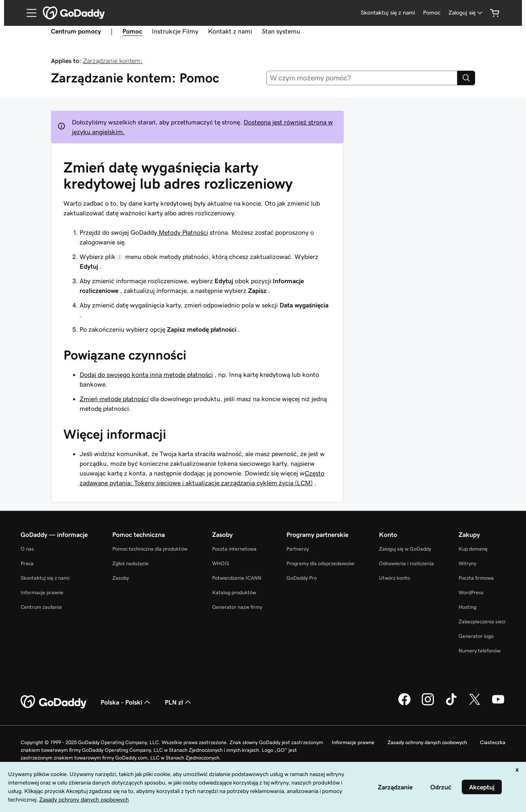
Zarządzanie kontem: (113, 61)
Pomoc (132, 31)
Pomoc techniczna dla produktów (150, 549)
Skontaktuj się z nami (45, 578)
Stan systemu (281, 31)
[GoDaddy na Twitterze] (475, 704)
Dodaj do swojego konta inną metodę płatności (146, 374)
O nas (27, 549)
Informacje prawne (42, 592)
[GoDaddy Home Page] (54, 702)
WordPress (471, 592)
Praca (27, 563)
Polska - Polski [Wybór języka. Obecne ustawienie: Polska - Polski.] (126, 702)
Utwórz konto (394, 578)
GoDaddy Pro (302, 578)
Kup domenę (473, 549)
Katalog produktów (234, 592)
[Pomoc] (432, 13)
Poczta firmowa (476, 578)
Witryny (467, 563)
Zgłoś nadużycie (130, 563)
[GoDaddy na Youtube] (498, 704)
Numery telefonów (480, 651)
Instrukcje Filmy (175, 31)
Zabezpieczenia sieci (482, 622)
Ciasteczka (493, 742)
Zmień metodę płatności (114, 399)
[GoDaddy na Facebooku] (404, 704)
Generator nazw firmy (237, 607)
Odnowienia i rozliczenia (406, 563)
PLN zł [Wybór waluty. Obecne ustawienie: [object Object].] (179, 702)
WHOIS (221, 563)
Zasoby (121, 578)
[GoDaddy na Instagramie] (428, 704)
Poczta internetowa (234, 549)
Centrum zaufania (41, 607)
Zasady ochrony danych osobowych (427, 742)
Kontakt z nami (230, 31)
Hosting (467, 607)
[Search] (466, 78)
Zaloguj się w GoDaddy (405, 549)
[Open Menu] (28, 13)
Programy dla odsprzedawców (320, 563)
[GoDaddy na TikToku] (451, 704)
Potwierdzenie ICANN (237, 578)
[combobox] (362, 78)
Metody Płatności (183, 232)
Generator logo (476, 636)
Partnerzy (298, 549)
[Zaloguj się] (466, 13)
